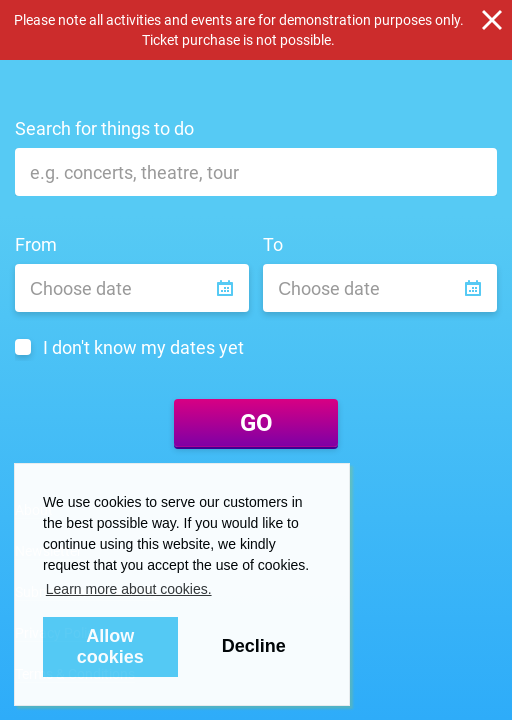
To (273, 244)
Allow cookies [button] (110, 646)
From (36, 244)
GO (256, 423)
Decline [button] (254, 646)
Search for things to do (104, 128)
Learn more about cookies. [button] (129, 589)
